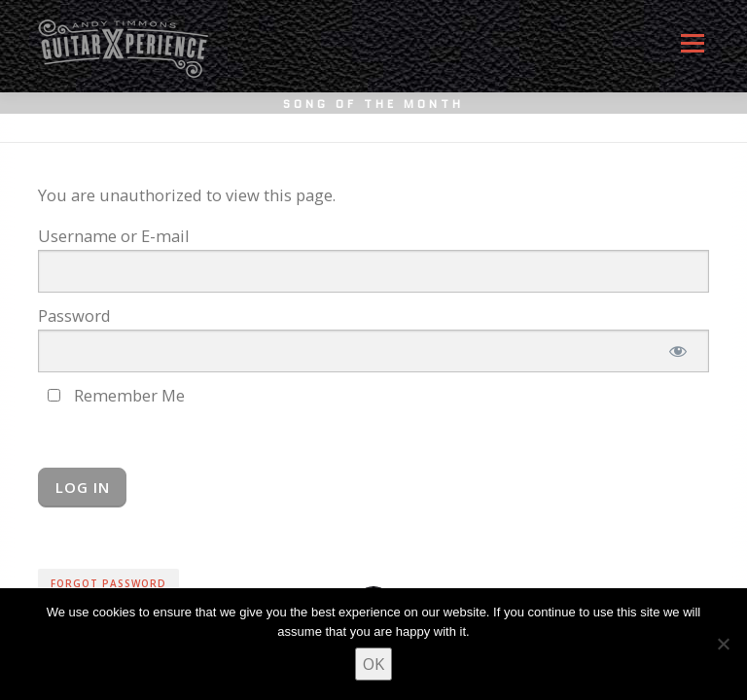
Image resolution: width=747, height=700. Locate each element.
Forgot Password (108, 583)
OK (373, 664)
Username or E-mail (114, 236)
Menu (692, 51)
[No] (723, 644)
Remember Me (116, 395)
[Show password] (677, 351)
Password (74, 315)
